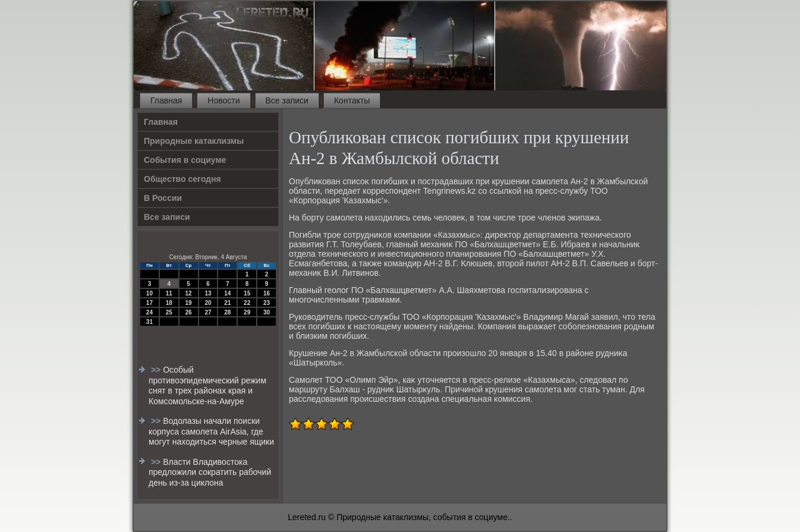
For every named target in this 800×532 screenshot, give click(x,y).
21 (227, 303)
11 (169, 293)
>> (157, 370)
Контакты (352, 100)
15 (247, 293)
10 (149, 293)
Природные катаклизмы (194, 141)
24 (149, 312)
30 (267, 312)
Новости (223, 100)
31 (149, 322)
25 (169, 312)
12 (189, 293)
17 (149, 303)
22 (247, 303)
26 (189, 312)
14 (227, 293)
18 (169, 303)
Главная (166, 100)
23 (267, 303)
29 (247, 312)
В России (163, 198)
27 (208, 312)
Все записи (287, 100)
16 (267, 293)
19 (189, 303)
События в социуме (185, 160)
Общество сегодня (182, 179)
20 (208, 303)
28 (227, 312)
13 (208, 293)
